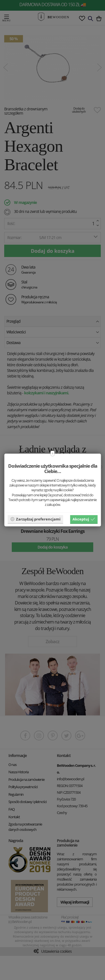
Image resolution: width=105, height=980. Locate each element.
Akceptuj (84, 519)
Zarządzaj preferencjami (35, 519)
